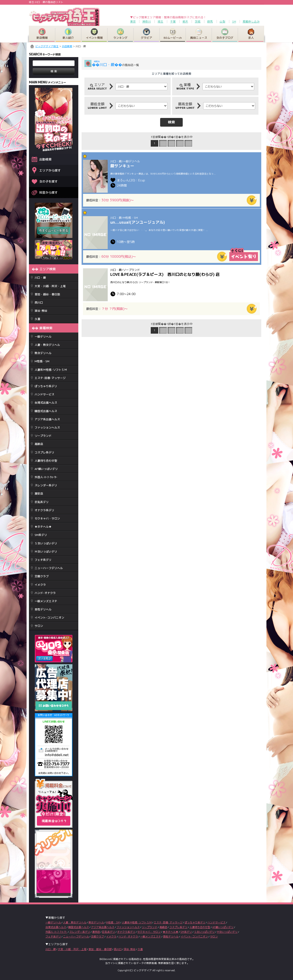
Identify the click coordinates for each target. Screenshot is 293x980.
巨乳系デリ (42, 502)
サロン (39, 626)
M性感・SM (42, 361)
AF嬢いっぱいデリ (46, 469)
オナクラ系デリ (44, 510)
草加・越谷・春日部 (47, 294)
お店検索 (67, 46)
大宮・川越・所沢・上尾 (50, 286)
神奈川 (146, 21)
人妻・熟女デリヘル (47, 345)
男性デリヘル (43, 609)
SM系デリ (41, 535)
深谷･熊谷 (41, 311)
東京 (133, 21)
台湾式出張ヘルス (46, 403)
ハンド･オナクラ (45, 593)
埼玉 (160, 21)
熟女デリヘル (43, 353)
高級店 (39, 444)
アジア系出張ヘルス (47, 419)
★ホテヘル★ (43, 527)
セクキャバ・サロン (47, 518)
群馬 (210, 21)
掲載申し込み (251, 21)
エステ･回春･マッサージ (50, 378)
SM (234, 21)
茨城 (198, 21)
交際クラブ (42, 576)
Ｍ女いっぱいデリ (46, 552)
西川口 (39, 303)
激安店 (39, 494)
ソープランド (43, 436)
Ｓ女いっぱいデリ (46, 543)
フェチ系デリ (43, 560)
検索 (171, 122)
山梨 (222, 21)
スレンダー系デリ (46, 485)
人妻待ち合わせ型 (46, 461)
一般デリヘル (43, 337)
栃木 (185, 21)
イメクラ (40, 585)
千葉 (173, 21)
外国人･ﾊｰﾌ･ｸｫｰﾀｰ (46, 477)
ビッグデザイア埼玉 (47, 46)
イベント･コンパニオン (49, 618)
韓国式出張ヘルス (46, 411)
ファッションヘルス (47, 428)
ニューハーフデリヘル (49, 568)
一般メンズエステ (46, 601)
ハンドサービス (44, 394)
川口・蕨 (40, 278)
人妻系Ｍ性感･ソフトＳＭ (51, 370)
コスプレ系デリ (44, 452)
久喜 (37, 319)
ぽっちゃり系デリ (46, 386)
